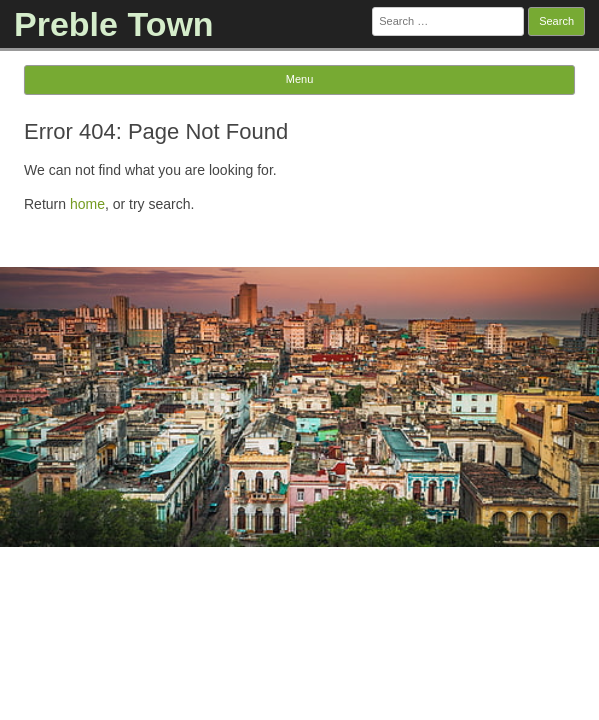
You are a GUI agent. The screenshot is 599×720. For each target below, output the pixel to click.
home (87, 204)
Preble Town (114, 24)
